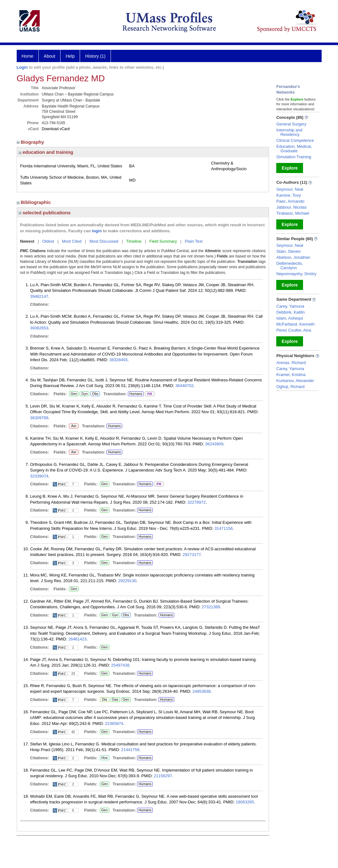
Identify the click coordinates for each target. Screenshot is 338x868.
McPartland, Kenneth (295, 324)
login (97, 231)
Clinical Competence (295, 140)
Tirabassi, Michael (293, 213)
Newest (27, 241)
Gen (74, 394)
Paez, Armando (290, 201)
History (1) (95, 56)
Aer (74, 426)
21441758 (130, 750)
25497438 (120, 665)
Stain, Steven (288, 251)
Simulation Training (294, 157)
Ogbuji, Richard (290, 387)
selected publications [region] (45, 213)
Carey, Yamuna (290, 306)
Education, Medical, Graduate (294, 149)
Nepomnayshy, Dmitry (296, 274)
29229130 (127, 581)
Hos (104, 758)
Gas (115, 700)
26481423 (77, 639)
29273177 (192, 555)
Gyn (84, 394)
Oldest (48, 241)
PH (149, 394)
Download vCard (56, 129)
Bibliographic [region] (34, 202)
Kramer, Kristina (291, 375)
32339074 (39, 476)
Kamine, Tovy (289, 195)
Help (70, 56)
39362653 (39, 328)
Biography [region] (31, 142)
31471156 (224, 528)
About (50, 56)
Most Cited (72, 241)
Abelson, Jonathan (293, 257)
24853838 (202, 691)
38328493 (118, 360)
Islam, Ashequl (290, 318)
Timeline (134, 241)
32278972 (197, 502)
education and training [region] (46, 152)
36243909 (214, 444)
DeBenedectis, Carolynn (290, 266)
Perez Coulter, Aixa (294, 330)
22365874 (114, 723)
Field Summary (163, 241)
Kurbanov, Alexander (295, 381)
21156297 (163, 776)
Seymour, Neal (290, 189)
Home (28, 56)
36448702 (185, 386)
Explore (290, 168)
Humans (136, 394)
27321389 (211, 607)
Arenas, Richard (291, 363)
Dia (104, 700)
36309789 (39, 418)
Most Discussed (104, 241)
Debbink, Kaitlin (290, 312)
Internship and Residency (289, 132)
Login (22, 67)
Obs (94, 394)
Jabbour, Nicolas (291, 207)
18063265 (245, 802)
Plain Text (194, 241)
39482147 (39, 296)
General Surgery (291, 124)
